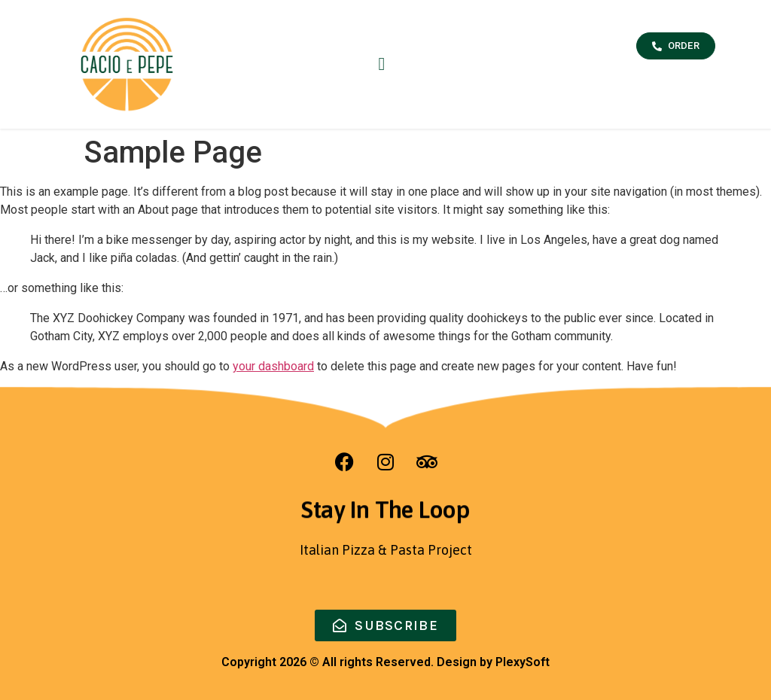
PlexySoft (523, 662)
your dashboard (273, 366)
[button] (381, 64)
